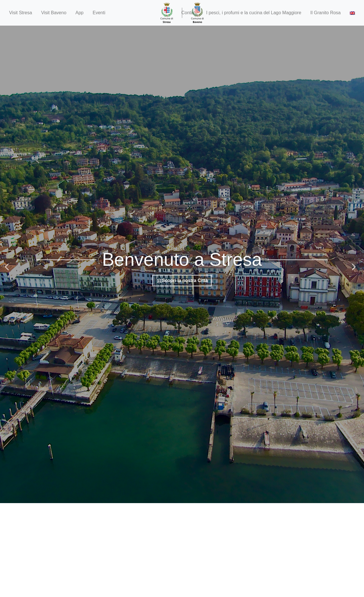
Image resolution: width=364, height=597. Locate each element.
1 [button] (176, 508)
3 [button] (188, 508)
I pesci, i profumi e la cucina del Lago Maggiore (254, 13)
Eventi (99, 13)
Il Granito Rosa (325, 13)
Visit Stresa (21, 13)
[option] (182, 264)
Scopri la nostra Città (182, 280)
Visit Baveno (54, 13)
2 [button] (182, 508)
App (79, 13)
